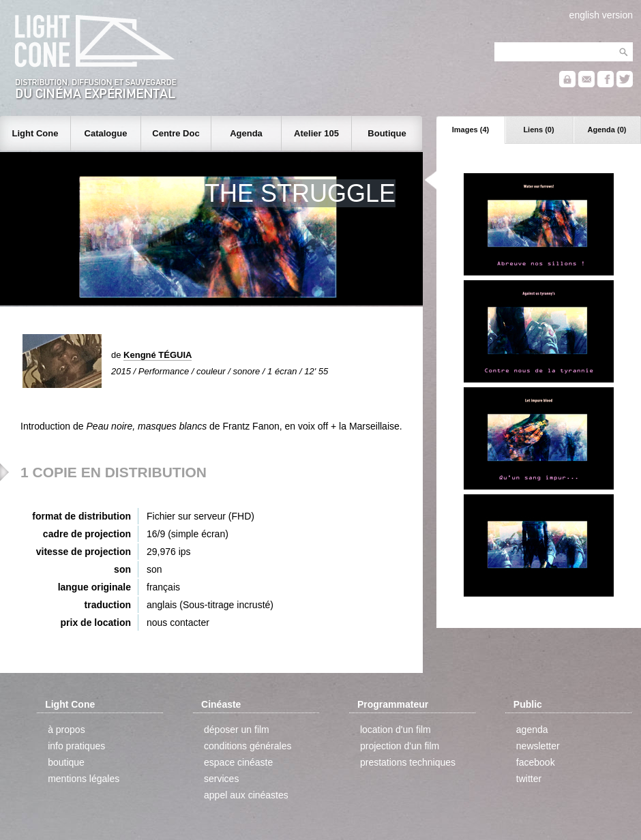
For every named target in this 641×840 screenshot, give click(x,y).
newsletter (538, 746)
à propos (66, 730)
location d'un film (396, 730)
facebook (536, 762)
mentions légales (84, 779)
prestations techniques (408, 762)
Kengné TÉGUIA (158, 355)
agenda (532, 730)
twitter (529, 779)
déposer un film (237, 730)
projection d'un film (400, 746)
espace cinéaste (238, 762)
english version (601, 15)
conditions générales (248, 746)
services (221, 779)
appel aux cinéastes (246, 795)
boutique (66, 762)
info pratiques (76, 746)
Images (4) (471, 130)
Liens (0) (538, 130)
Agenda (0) (607, 130)
